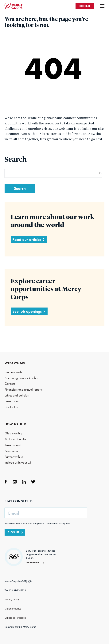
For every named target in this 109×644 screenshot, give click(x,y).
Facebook (6, 482)
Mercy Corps (14, 6)
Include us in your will (18, 463)
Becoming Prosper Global (21, 378)
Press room (12, 401)
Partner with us (14, 457)
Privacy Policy (12, 600)
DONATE (85, 6)
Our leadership (14, 372)
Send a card (12, 451)
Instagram (15, 482)
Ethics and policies (17, 395)
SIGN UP (14, 532)
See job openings (27, 311)
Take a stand (13, 445)
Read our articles (27, 239)
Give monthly (13, 433)
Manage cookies (13, 609)
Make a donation (16, 439)
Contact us (11, 407)
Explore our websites (15, 618)
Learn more (33, 563)
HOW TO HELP (15, 424)
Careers (10, 384)
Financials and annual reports (23, 390)
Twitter (33, 482)
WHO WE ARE (15, 363)
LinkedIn (24, 482)
